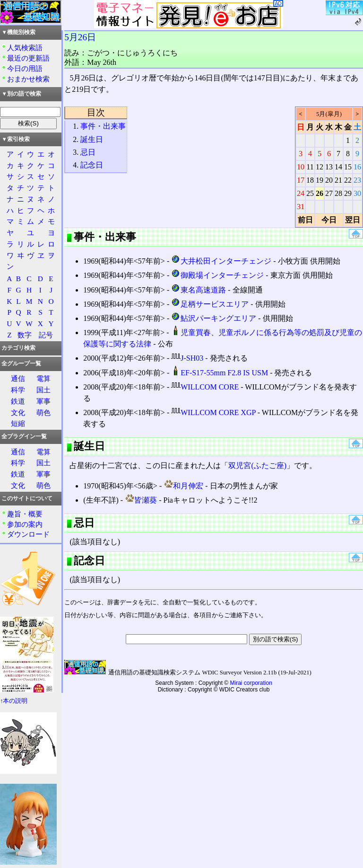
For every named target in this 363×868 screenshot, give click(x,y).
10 (301, 167)
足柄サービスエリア (210, 304)
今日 (329, 220)
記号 (46, 335)
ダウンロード (28, 534)
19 (320, 180)
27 (329, 193)
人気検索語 (25, 48)
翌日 (353, 220)
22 (348, 180)
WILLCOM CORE (205, 387)
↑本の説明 (14, 701)
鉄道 (18, 401)
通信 (18, 378)
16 (357, 167)
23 (357, 180)
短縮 (18, 423)
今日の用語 (25, 68)
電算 (43, 378)
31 (301, 207)
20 (329, 180)
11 (310, 167)
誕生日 (92, 139)
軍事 (43, 401)
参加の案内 (25, 524)
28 (338, 193)
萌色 (43, 412)
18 (310, 180)
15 (348, 167)
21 (338, 180)
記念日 (92, 165)
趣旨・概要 (25, 514)
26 (320, 193)
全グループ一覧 (21, 363)
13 (329, 167)
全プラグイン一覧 (24, 436)
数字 (25, 335)
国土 (43, 390)
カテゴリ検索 (18, 348)
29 (348, 193)
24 (301, 193)
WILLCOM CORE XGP (213, 412)
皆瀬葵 (141, 500)
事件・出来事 (103, 126)
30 (357, 193)
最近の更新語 (28, 58)
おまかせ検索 (28, 79)
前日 (305, 220)
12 (320, 167)
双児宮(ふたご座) (257, 465)
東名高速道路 (199, 290)
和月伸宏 (183, 486)
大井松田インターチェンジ (221, 261)
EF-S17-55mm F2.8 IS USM (220, 373)
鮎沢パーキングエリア (214, 318)
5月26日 (80, 37)
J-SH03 (187, 358)
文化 (18, 412)
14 (338, 167)
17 (301, 180)
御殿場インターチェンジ (217, 275)
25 (310, 193)
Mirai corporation (251, 683)
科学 (18, 390)
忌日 (88, 152)
